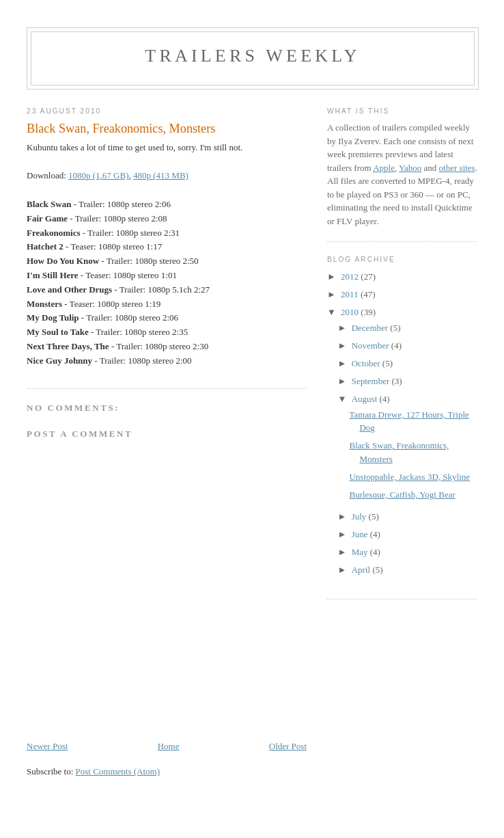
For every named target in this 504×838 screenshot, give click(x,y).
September (372, 381)
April (362, 570)
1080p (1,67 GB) (98, 175)
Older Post (288, 746)
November (372, 346)
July (360, 516)
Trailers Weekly (252, 56)
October (367, 363)
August (366, 399)
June (361, 534)
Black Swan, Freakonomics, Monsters (121, 129)
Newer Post (47, 746)
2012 (351, 276)
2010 (351, 312)
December (371, 328)
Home (169, 746)
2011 (351, 294)
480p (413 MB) (161, 175)
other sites (457, 168)
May (361, 552)
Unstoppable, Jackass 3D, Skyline (409, 477)
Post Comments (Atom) (118, 771)
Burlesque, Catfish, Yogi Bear (402, 495)
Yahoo (410, 168)
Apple (384, 168)
